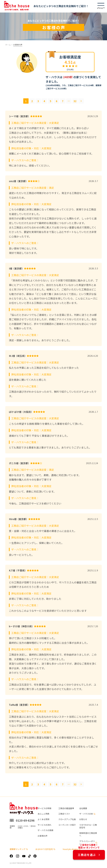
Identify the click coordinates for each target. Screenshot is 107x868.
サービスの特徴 (44, 808)
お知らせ (83, 819)
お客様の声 (42, 836)
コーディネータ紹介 (67, 825)
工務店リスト (64, 814)
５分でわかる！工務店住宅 (88, 826)
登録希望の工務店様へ (88, 834)
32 (75, 101)
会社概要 (83, 808)
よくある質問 (43, 819)
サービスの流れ (44, 825)
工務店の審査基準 (66, 808)
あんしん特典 (43, 814)
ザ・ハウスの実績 (45, 830)
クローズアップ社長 (67, 819)
